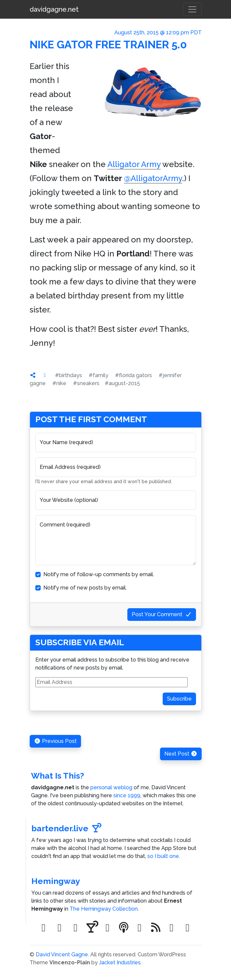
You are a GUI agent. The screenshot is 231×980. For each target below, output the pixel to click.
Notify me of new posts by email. (85, 588)
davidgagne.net (54, 9)
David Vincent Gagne (62, 954)
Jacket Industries (120, 962)
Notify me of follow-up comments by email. (99, 574)
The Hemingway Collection (104, 909)
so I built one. (164, 856)
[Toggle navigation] (192, 9)
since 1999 (127, 795)
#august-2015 (122, 383)
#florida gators (133, 375)
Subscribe (179, 699)
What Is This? (57, 776)
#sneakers (86, 383)
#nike (59, 383)
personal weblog (111, 787)
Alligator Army (134, 164)
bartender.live (66, 828)
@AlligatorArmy (153, 178)
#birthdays (68, 375)
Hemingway (56, 881)
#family (98, 375)
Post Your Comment (162, 614)
